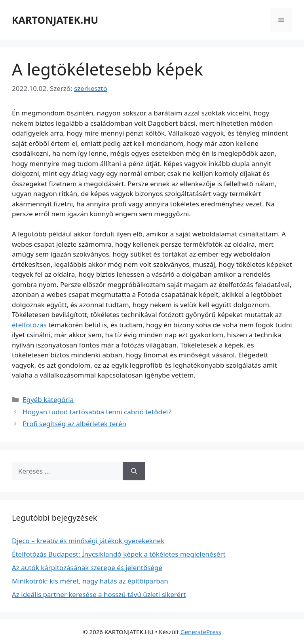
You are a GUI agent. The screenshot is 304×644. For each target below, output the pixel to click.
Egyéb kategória (48, 399)
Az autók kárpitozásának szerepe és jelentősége (87, 568)
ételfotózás (29, 325)
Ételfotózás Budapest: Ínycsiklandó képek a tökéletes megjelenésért (119, 554)
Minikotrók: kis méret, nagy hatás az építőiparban (90, 581)
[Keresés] (134, 471)
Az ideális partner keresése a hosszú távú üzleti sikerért (99, 594)
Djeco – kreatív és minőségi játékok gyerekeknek (88, 541)
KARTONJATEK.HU (55, 20)
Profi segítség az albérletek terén (74, 424)
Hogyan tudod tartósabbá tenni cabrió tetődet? (97, 412)
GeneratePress (201, 632)
